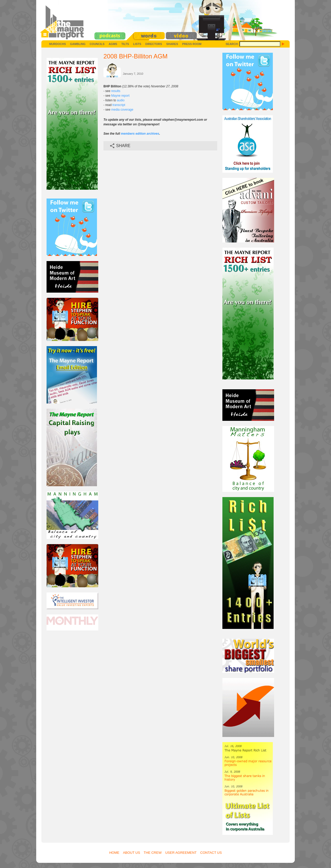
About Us (131, 853)
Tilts (125, 44)
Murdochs (58, 44)
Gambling (78, 44)
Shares (172, 44)
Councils (97, 44)
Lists (137, 44)
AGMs (113, 44)
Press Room (192, 44)
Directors (154, 44)
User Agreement (181, 853)
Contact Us (211, 853)
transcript (119, 105)
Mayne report (120, 96)
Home (114, 853)
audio (121, 100)
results (116, 91)
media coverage (122, 110)
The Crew (153, 853)
